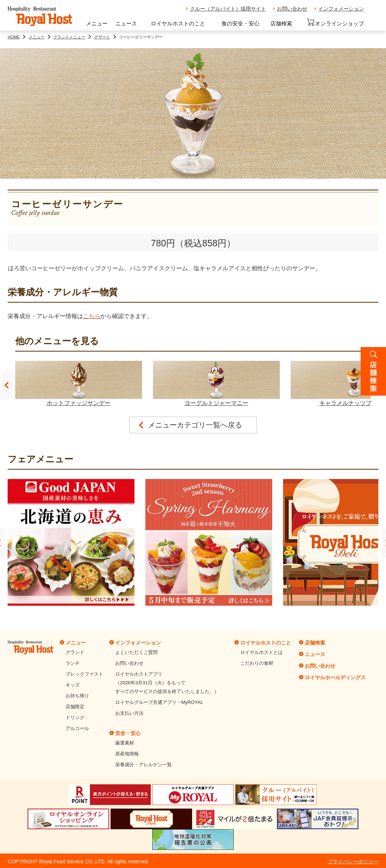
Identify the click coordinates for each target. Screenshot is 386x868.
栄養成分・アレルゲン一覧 (144, 765)
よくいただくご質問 (136, 652)
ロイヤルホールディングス (335, 677)
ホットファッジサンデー (79, 383)
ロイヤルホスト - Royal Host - (40, 17)
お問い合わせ (292, 9)
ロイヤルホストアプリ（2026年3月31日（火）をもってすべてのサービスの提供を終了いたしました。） (167, 683)
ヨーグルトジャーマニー (216, 383)
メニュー (97, 23)
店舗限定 (75, 707)
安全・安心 (128, 733)
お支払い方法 (129, 713)
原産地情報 (127, 754)
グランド (75, 652)
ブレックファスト (84, 674)
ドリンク (75, 717)
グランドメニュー (69, 37)
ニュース (126, 23)
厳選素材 (125, 743)
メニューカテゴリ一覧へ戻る (195, 425)
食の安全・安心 (240, 23)
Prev (7, 385)
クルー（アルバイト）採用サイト (228, 9)
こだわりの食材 (257, 663)
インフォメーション (341, 9)
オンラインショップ (335, 22)
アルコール (77, 728)
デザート (102, 37)
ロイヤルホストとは (262, 652)
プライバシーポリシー (353, 861)
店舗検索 (281, 23)
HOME (14, 37)
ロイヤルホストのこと (178, 23)
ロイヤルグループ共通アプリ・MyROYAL (159, 702)
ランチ (73, 663)
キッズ (73, 685)
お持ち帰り (77, 696)
